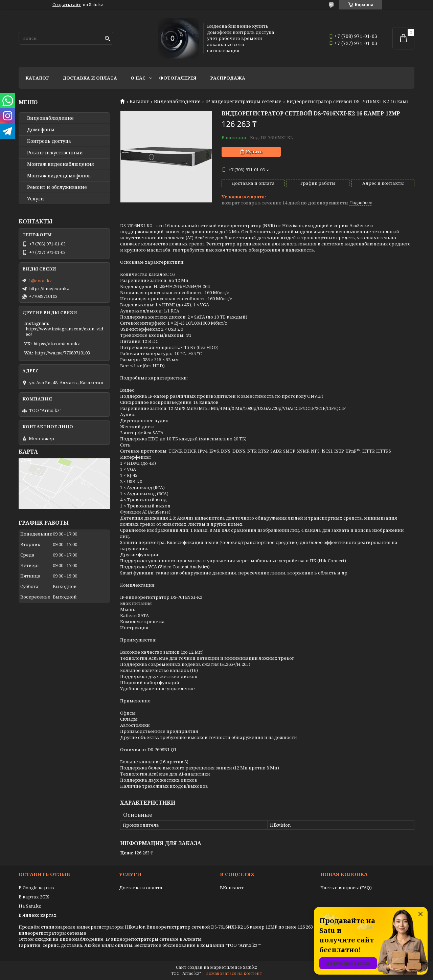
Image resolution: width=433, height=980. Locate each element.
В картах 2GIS (34, 897)
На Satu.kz (30, 906)
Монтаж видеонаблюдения (61, 164)
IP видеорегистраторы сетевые (243, 102)
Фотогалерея (178, 78)
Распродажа (228, 78)
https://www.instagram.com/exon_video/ (64, 331)
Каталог (37, 78)
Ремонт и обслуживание (57, 187)
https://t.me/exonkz (49, 288)
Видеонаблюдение (177, 102)
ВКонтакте (232, 888)
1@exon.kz (40, 281)
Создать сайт (67, 5)
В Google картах (37, 888)
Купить (254, 152)
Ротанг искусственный (55, 153)
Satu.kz (250, 967)
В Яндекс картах (38, 915)
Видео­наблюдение (50, 118)
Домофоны (41, 130)
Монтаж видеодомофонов (59, 176)
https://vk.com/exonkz (57, 344)
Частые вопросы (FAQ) (346, 888)
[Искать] (107, 39)
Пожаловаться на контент (234, 973)
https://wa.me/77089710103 (62, 353)
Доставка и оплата (90, 78)
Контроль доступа (49, 141)
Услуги (36, 199)
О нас (138, 78)
